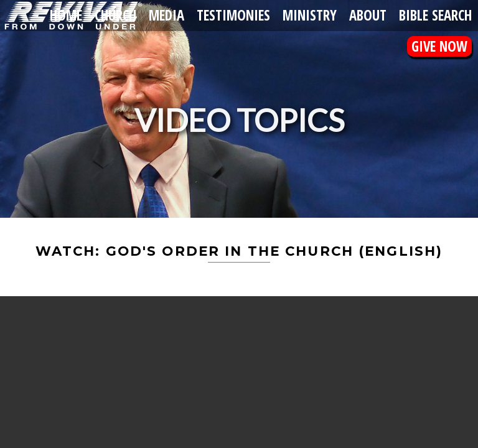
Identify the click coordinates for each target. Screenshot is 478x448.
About (368, 15)
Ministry (310, 15)
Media (166, 15)
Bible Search (435, 15)
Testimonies (233, 15)
